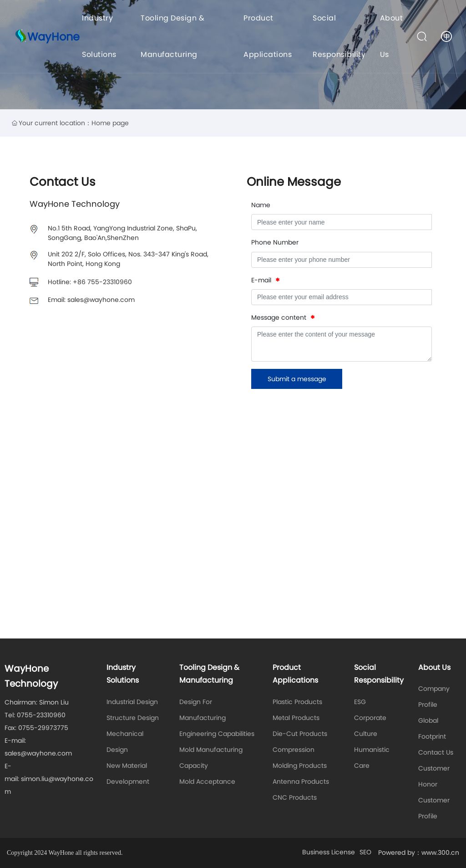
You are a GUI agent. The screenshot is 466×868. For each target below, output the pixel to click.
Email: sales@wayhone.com (91, 300)
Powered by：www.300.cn (419, 853)
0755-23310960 (41, 715)
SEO (365, 852)
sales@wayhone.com (38, 753)
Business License (329, 852)
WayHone (53, 37)
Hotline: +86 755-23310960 (90, 282)
